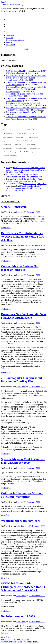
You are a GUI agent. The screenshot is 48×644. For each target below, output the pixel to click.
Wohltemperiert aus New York (21, 521)
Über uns (10, 38)
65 (15, 639)
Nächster (25, 639)
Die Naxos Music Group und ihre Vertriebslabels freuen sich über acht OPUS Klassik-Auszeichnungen (26, 89)
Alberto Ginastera (31, 145)
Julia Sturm (21, 245)
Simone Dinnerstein (14, 207)
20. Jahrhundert (29, 130)
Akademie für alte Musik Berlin (25, 141)
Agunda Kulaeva (8, 141)
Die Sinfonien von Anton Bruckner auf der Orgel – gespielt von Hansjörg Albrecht (26, 109)
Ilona (18, 212)
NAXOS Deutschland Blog (12, 4)
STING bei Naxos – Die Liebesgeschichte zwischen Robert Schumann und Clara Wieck (23, 587)
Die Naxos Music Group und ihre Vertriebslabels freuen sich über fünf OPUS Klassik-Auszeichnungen (26, 78)
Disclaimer (11, 45)
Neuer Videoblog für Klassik (35, 184)
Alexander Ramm (35, 148)
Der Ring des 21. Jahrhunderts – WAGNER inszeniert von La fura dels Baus (23, 237)
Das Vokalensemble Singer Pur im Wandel (23, 112)
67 (20, 639)
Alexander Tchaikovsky (26, 152)
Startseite (10, 35)
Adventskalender (33, 137)
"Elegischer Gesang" (9, 130)
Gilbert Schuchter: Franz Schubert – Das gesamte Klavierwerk (24, 180)
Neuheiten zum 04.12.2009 (18, 616)
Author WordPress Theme (12, 642)
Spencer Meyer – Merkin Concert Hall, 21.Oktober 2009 (23, 461)
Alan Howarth (7, 145)
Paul (8, 168)
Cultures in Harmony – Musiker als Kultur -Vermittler (22, 495)
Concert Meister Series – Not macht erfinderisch (20, 268)
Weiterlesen (6, 228)
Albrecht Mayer (8, 148)
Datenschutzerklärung (15, 40)
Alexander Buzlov (21, 148)
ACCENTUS (34, 134)
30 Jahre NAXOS (21, 134)
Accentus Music (8, 137)
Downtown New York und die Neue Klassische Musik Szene (24, 316)
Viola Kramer (12, 174)
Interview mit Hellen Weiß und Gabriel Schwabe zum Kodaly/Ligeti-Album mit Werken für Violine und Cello (26, 170)
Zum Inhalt (6, 2)
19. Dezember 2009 (37, 622)
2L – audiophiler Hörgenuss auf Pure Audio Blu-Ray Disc (22, 380)
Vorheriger (5, 639)
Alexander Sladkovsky (10, 152)
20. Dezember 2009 (32, 212)
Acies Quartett (20, 137)
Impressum (11, 42)
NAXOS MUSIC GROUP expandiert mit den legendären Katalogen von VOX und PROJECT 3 (25, 188)
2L (20, 130)
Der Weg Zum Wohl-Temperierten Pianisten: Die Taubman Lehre (24, 176)
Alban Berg (18, 145)
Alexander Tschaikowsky (10, 156)
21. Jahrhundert (8, 134)
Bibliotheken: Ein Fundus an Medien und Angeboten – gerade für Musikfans (23, 104)
